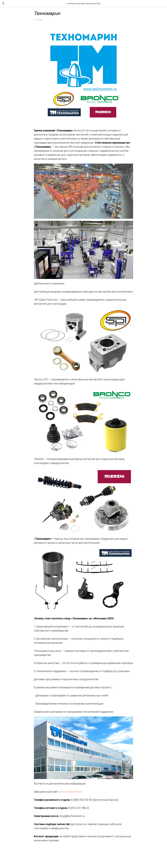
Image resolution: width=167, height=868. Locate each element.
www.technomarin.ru (71, 794)
